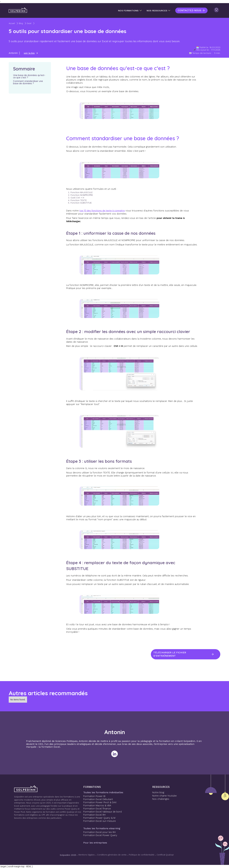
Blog (21, 23)
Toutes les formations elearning (102, 828)
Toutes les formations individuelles (103, 792)
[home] (18, 10)
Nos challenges (161, 799)
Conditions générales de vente (112, 855)
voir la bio (29, 53)
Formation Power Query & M (99, 818)
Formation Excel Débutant (98, 799)
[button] (130, 11)
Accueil (12, 23)
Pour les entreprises (95, 843)
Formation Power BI (94, 796)
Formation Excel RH (94, 815)
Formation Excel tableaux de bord (102, 812)
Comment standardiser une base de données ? (28, 82)
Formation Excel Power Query (100, 835)
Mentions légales (87, 855)
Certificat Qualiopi (165, 855)
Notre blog (158, 792)
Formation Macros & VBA (97, 805)
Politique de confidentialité (142, 855)
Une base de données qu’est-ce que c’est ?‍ (29, 76)
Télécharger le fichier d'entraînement (170, 654)
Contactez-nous (189, 10)
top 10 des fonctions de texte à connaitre (102, 211)
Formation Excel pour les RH (99, 832)
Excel (29, 23)
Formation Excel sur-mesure (100, 821)
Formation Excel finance (97, 809)
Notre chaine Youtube (164, 796)
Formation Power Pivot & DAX (100, 802)
